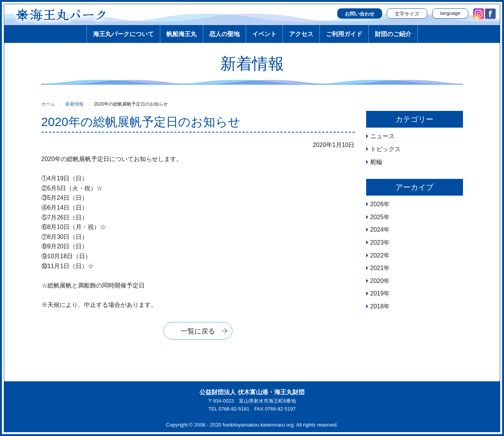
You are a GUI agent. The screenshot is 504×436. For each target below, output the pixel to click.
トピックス (386, 149)
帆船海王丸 (182, 34)
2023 (377, 242)
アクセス (301, 34)
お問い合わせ (360, 14)
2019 (377, 293)
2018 (377, 306)
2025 (377, 217)
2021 (377, 268)
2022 (377, 255)
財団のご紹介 (393, 34)
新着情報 (74, 104)
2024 (377, 230)
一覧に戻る (198, 331)
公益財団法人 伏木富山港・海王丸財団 (252, 392)
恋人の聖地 (224, 34)
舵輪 (376, 162)
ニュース (382, 136)
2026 (377, 204)
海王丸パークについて (123, 34)
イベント (264, 34)
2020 (377, 281)
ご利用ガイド (344, 34)
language (450, 13)
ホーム (48, 104)
